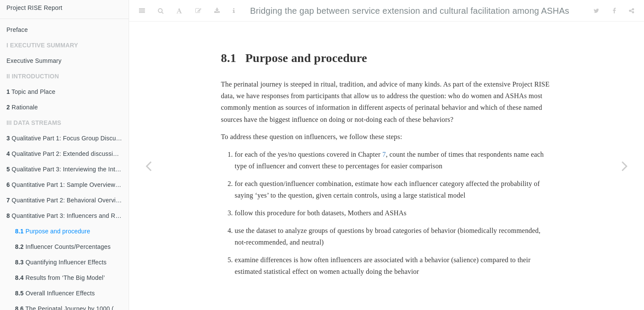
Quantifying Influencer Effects (61, 262)
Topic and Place (31, 92)
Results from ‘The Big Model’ (60, 278)
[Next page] (625, 166)
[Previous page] (148, 166)
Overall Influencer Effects (55, 293)
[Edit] (198, 11)
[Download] (217, 11)
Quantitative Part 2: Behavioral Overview (65, 200)
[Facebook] (614, 11)
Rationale (22, 107)
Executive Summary (34, 61)
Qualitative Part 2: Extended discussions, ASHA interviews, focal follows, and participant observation (68, 154)
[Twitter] (596, 11)
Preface (17, 30)
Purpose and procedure (53, 231)
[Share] (632, 11)
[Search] (161, 11)
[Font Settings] (179, 11)
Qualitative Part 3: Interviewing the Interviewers (68, 169)
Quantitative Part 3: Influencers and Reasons (68, 216)
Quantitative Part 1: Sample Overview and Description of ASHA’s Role (68, 185)
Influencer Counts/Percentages (63, 247)
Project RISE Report (34, 8)
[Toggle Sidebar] (142, 11)
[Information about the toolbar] (234, 11)
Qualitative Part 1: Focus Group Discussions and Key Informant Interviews (68, 138)
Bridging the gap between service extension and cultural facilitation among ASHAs (410, 11)
